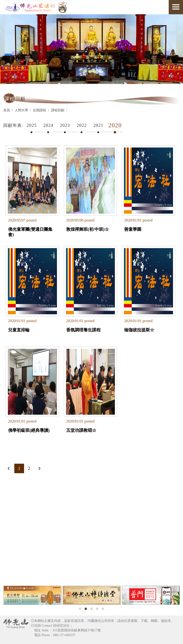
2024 (48, 125)
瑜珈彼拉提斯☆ (139, 330)
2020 (115, 125)
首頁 (7, 110)
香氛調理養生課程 (83, 330)
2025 (32, 125)
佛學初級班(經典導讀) (29, 430)
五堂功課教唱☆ (81, 430)
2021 (98, 125)
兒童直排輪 (19, 330)
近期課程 (40, 110)
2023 (65, 125)
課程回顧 (58, 110)
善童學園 (133, 229)
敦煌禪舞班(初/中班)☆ (88, 229)
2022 (82, 125)
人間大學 (21, 110)
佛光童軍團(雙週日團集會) (30, 232)
